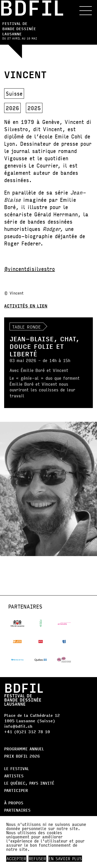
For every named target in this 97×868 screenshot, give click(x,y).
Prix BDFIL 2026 (22, 756)
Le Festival (17, 768)
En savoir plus (65, 859)
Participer (16, 790)
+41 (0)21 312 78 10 (27, 732)
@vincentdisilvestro (29, 269)
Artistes (14, 776)
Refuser (37, 859)
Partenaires (17, 810)
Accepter (16, 859)
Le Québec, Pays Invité (29, 783)
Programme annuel (24, 749)
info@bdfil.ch (18, 726)
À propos (14, 803)
